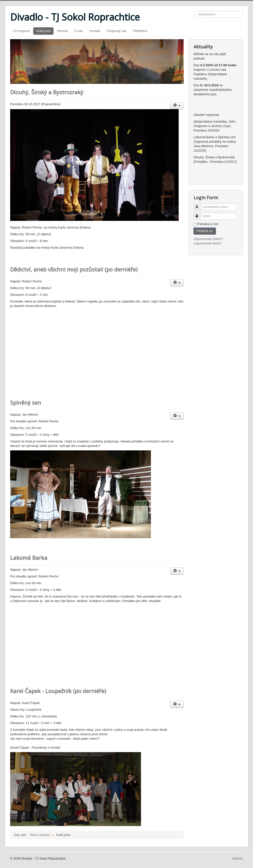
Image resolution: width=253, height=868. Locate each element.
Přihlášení (140, 31)
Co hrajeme (21, 31)
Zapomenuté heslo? (208, 243)
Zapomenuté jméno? (208, 239)
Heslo (199, 214)
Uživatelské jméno (199, 205)
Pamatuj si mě (208, 224)
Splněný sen (26, 402)
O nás (79, 31)
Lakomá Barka (29, 558)
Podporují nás (117, 31)
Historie (62, 31)
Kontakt (95, 31)
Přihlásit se (205, 231)
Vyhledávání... (194, 11)
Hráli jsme (43, 31)
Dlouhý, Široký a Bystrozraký (47, 92)
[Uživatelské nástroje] (177, 106)
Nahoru (238, 858)
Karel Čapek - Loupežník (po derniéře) (58, 691)
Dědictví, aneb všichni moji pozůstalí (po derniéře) (74, 269)
